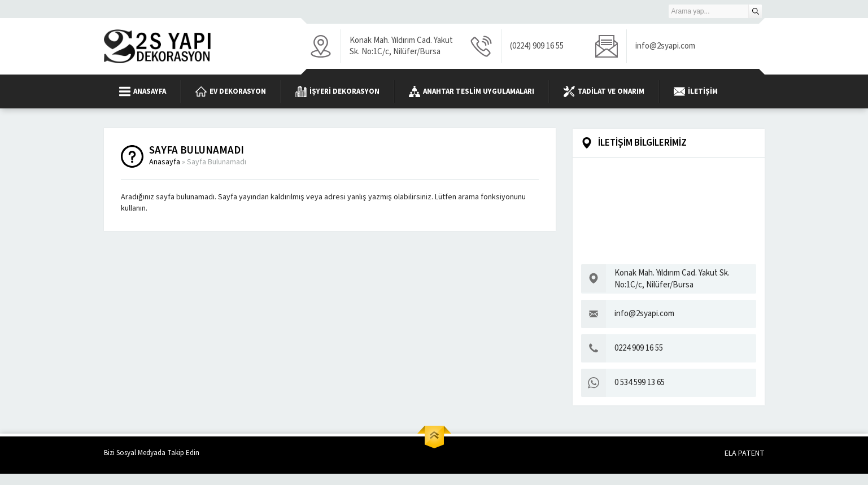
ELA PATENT (745, 453)
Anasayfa (165, 162)
